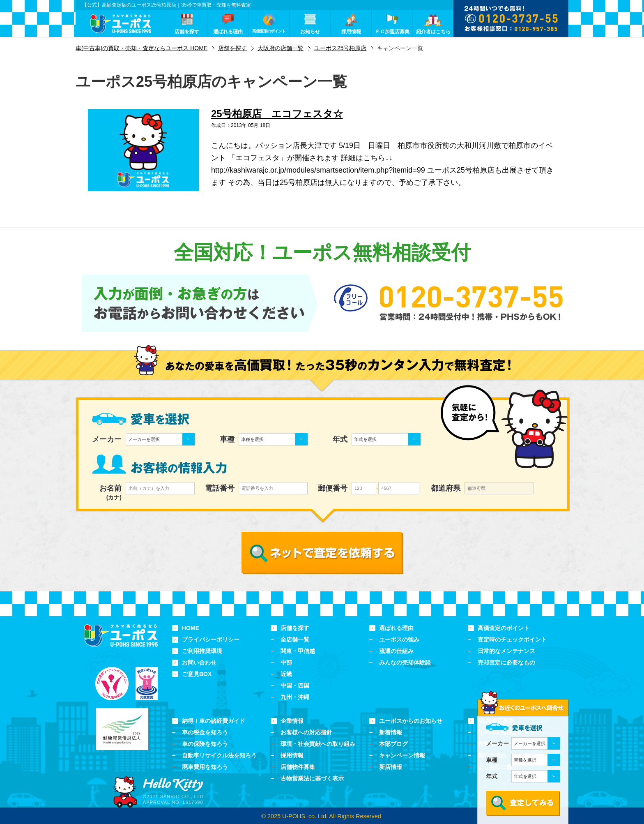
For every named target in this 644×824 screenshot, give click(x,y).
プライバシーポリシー (211, 639)
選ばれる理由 (396, 628)
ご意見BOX (197, 674)
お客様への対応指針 (306, 732)
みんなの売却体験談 (405, 662)
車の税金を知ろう (205, 732)
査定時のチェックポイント (512, 639)
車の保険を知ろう (205, 744)
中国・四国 (295, 686)
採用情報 (292, 755)
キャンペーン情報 (402, 755)
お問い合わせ (199, 662)
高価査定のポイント (504, 628)
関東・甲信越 (298, 651)
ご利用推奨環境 (202, 651)
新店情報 (391, 767)
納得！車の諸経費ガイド (214, 721)
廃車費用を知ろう (205, 767)
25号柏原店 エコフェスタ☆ (277, 114)
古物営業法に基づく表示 (312, 778)
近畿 (286, 674)
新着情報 (391, 732)
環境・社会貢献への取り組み (318, 744)
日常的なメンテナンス (506, 651)
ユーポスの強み (399, 639)
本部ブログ (393, 744)
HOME (191, 628)
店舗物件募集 (298, 767)
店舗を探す (295, 628)
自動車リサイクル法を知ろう (219, 755)
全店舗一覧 (295, 639)
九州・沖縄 (295, 697)
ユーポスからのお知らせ (411, 721)
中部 (286, 662)
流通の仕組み (396, 651)
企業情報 (292, 721)
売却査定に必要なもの (506, 662)
